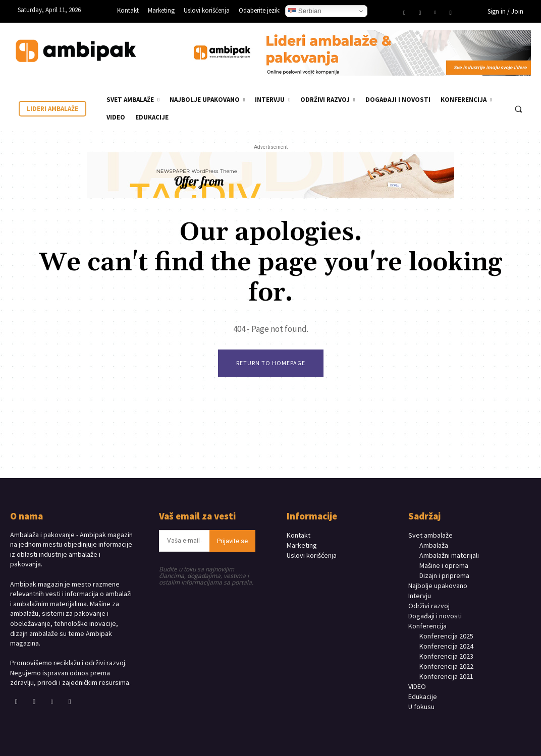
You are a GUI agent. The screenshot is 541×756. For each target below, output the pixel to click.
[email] (184, 541)
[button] (518, 109)
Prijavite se (232, 541)
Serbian (305, 11)
